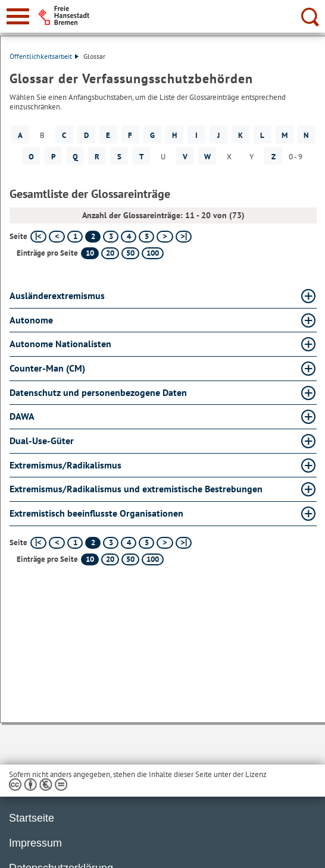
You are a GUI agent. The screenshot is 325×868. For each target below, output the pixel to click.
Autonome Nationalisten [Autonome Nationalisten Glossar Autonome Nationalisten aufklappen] (60, 344)
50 (130, 253)
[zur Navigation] (18, 16)
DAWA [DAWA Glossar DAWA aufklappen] (22, 416)
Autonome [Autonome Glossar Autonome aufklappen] (31, 320)
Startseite (32, 818)
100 (153, 253)
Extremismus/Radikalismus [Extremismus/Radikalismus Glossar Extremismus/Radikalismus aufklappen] (65, 465)
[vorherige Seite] (57, 237)
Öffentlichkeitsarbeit (44, 56)
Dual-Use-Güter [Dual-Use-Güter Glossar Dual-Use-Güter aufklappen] (42, 441)
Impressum (35, 843)
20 (110, 253)
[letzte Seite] (184, 237)
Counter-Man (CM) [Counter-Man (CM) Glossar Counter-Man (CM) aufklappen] (47, 368)
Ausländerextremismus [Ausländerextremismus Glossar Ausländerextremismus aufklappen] (57, 295)
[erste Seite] (38, 237)
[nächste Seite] (165, 237)
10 (90, 253)
